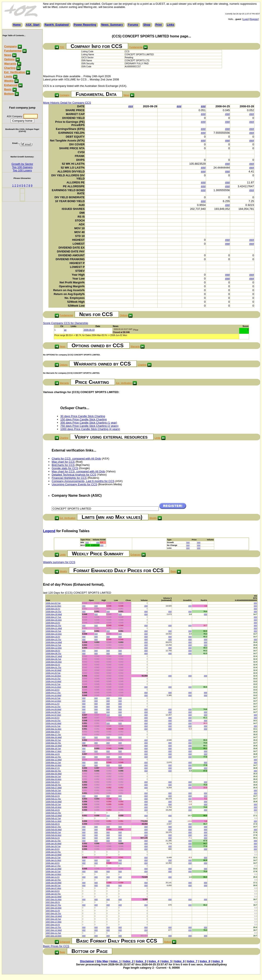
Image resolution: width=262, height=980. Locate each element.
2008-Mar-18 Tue (53, 748)
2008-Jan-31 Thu (53, 841)
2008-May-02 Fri (53, 665)
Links (171, 25)
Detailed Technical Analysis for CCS (74, 475)
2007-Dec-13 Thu (53, 927)
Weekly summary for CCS (59, 562)
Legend (49, 531)
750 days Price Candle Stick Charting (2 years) (89, 426)
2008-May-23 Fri (53, 623)
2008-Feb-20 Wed (54, 802)
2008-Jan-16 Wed (53, 869)
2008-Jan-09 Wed (53, 883)
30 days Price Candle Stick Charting (83, 416)
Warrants (10, 64)
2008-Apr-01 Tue (53, 726)
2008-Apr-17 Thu (53, 693)
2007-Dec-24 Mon (54, 908)
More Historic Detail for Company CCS (67, 103)
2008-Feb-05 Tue (53, 832)
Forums (133, 25)
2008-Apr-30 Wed (53, 670)
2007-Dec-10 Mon (54, 936)
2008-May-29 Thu (53, 611)
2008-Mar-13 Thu (53, 757)
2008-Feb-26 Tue (53, 790)
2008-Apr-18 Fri (53, 690)
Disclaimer (87, 961)
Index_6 (179, 961)
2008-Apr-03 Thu (53, 720)
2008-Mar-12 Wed (54, 760)
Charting (10, 68)
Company (10, 46)
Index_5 (167, 961)
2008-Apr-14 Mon (53, 701)
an (65, 330)
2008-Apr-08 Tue (53, 712)
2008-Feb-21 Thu (53, 799)
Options (9, 59)
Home (17, 25)
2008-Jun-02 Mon (53, 606)
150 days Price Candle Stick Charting (83, 419)
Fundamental (13, 51)
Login (246, 19)
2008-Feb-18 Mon (54, 807)
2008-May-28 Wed (54, 614)
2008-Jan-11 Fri (53, 877)
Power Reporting (85, 25)
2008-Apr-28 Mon (53, 676)
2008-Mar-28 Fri (53, 732)
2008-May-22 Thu (53, 625)
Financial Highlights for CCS (69, 478)
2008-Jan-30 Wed (53, 843)
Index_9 (218, 961)
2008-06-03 (89, 330)
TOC (62, 47)
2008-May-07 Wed (54, 656)
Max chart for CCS (63, 462)
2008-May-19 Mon (54, 634)
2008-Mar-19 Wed (54, 746)
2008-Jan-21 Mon (53, 860)
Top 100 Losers (22, 170)
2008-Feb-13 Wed (54, 816)
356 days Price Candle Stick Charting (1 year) (89, 423)
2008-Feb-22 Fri (53, 796)
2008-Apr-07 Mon (53, 715)
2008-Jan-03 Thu (53, 894)
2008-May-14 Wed (54, 642)
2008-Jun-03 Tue (53, 603)
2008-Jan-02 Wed (53, 897)
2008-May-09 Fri (53, 651)
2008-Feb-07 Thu (53, 827)
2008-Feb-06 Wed (54, 829)
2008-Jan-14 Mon (53, 874)
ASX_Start (33, 25)
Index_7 (192, 961)
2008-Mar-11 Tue (53, 762)
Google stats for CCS (65, 468)
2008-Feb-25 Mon (54, 793)
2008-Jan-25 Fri (53, 849)
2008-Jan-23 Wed (53, 855)
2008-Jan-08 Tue (53, 885)
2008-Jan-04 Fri (53, 891)
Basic (8, 89)
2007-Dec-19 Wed (54, 916)
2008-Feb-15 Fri (53, 810)
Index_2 (128, 961)
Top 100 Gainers (22, 167)
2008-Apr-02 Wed (53, 723)
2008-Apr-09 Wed (53, 709)
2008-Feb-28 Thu (53, 785)
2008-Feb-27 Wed (54, 788)
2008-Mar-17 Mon (54, 751)
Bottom (9, 94)
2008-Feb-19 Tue (53, 804)
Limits (8, 76)
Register (254, 19)
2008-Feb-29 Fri (53, 782)
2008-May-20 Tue (53, 631)
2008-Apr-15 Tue (53, 698)
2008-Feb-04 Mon (54, 835)
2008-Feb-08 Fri (53, 824)
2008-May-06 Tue (53, 659)
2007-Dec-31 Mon (54, 899)
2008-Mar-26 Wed (54, 737)
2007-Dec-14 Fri (53, 925)
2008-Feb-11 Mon (54, 821)
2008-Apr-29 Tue (53, 673)
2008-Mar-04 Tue (53, 776)
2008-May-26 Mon (54, 620)
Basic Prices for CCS (56, 946)
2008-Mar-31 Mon (54, 729)
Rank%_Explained (57, 25)
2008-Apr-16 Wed (53, 695)
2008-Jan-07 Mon (53, 888)
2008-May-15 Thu (53, 639)
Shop (147, 25)
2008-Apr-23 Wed (53, 681)
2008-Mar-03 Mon (54, 779)
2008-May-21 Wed (54, 628)
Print (159, 25)
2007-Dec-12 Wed (54, 930)
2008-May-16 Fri (53, 637)
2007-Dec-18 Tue (53, 919)
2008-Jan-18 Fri (53, 863)
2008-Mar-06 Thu (53, 771)
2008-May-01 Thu (53, 667)
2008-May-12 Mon (54, 648)
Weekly (9, 81)
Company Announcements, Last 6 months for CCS (83, 481)
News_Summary (112, 25)
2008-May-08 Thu (53, 653)
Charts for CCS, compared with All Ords (76, 459)
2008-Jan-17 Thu (53, 866)
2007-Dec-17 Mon (54, 922)
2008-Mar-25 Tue (53, 740)
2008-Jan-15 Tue (53, 871)
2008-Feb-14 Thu (53, 813)
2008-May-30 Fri (53, 609)
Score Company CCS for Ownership (66, 323)
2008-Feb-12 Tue (53, 818)
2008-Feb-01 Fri (53, 838)
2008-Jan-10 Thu (53, 880)
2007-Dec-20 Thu (53, 913)
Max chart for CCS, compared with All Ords (78, 471)
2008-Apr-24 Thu (53, 679)
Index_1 (116, 961)
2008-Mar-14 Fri (53, 754)
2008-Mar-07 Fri (53, 768)
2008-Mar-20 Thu (53, 743)
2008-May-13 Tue (53, 645)
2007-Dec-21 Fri (53, 911)
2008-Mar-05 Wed (54, 774)
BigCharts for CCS (63, 465)
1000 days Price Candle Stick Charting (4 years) (90, 429)
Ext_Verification (15, 72)
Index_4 (154, 961)
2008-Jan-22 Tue (53, 857)
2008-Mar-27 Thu (53, 734)
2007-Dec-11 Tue (53, 933)
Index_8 (205, 961)
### (131, 106)
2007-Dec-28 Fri (53, 902)
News (8, 55)
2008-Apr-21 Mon (53, 687)
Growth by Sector (22, 164)
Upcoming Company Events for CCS (74, 484)
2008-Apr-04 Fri (53, 718)
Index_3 (141, 961)
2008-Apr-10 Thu (53, 707)
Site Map (102, 961)
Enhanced (11, 85)
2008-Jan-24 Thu (53, 852)
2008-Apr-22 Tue (53, 684)
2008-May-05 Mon (54, 662)
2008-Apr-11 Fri (53, 704)
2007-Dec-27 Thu (53, 905)
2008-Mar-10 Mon (54, 765)
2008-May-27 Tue (53, 617)
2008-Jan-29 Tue (53, 846)
